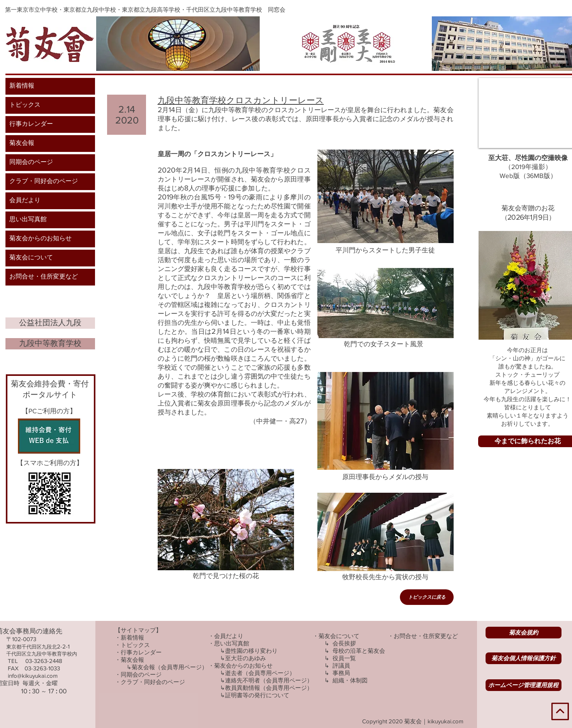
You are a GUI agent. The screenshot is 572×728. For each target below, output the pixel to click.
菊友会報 (22, 143)
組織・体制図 (350, 680)
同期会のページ (31, 162)
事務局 (341, 673)
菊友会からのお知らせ (40, 239)
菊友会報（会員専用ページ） (170, 667)
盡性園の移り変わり (251, 651)
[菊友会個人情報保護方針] (524, 658)
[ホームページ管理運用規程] (524, 685)
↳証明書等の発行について (255, 695)
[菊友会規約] (524, 633)
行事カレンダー (31, 124)
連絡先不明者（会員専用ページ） (269, 680)
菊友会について (31, 258)
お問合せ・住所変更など (44, 277)
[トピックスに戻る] (427, 597)
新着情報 (22, 86)
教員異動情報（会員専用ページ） (269, 688)
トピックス (25, 105)
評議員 (341, 665)
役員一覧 (344, 658)
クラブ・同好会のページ (44, 182)
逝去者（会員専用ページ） (260, 673)
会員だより (25, 201)
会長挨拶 (344, 643)
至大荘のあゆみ (246, 658)
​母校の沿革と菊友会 (359, 651)
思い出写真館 (28, 220)
